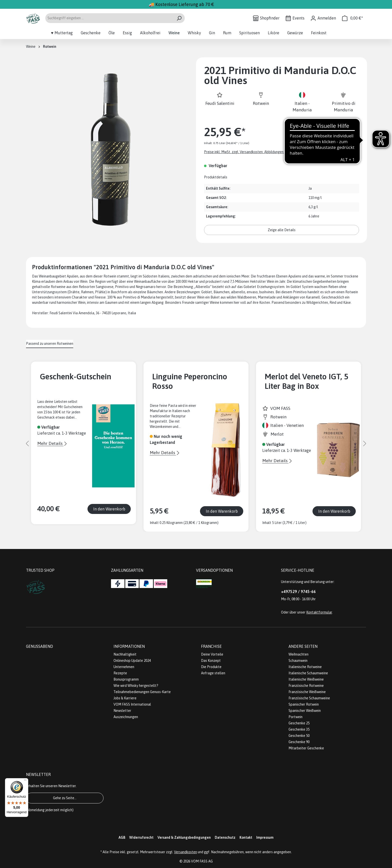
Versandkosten (185, 852)
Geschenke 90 (299, 742)
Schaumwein (298, 661)
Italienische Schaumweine (308, 673)
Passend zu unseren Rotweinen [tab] (50, 344)
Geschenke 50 (299, 736)
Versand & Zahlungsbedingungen (184, 837)
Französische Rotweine (306, 686)
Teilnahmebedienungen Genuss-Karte (142, 692)
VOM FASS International (132, 704)
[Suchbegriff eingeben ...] (109, 18)
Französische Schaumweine (309, 698)
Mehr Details (50, 443)
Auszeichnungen (126, 717)
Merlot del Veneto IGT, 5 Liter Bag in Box (306, 381)
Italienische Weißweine (306, 679)
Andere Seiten (303, 646)
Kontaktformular (319, 612)
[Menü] (25, 781)
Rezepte (120, 673)
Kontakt (246, 837)
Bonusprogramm (126, 679)
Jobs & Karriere (125, 698)
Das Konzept (211, 661)
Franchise (211, 646)
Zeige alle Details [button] (282, 230)
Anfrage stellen (213, 673)
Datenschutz (225, 837)
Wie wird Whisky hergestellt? (136, 686)
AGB (122, 837)
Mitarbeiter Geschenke (306, 748)
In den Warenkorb (109, 509)
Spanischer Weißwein (305, 711)
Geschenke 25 (299, 723)
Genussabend (39, 646)
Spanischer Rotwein (304, 704)
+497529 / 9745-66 (298, 592)
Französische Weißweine (307, 692)
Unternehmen (124, 667)
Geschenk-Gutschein (75, 376)
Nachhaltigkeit (125, 654)
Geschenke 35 (299, 729)
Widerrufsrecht (141, 837)
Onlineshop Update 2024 (132, 661)
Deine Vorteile (212, 654)
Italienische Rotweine (305, 667)
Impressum (265, 837)
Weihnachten (298, 654)
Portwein (295, 717)
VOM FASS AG (202, 861)
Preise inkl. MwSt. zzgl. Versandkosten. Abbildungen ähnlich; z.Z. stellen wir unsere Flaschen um (277, 152)
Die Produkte (211, 667)
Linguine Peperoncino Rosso (190, 381)
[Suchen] (179, 18)
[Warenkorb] (352, 18)
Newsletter (122, 711)
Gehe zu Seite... (65, 798)
